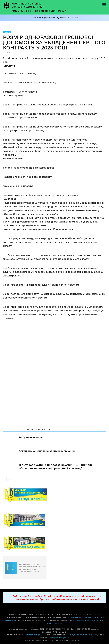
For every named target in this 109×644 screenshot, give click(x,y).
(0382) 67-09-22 (68, 18)
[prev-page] (5, 479)
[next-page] (9, 479)
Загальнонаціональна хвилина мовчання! (47, 451)
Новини (7, 32)
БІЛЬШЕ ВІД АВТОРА (39, 429)
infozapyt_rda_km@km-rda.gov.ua (82, 635)
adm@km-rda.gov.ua (34, 635)
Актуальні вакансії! (32, 437)
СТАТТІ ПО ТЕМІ (14, 429)
